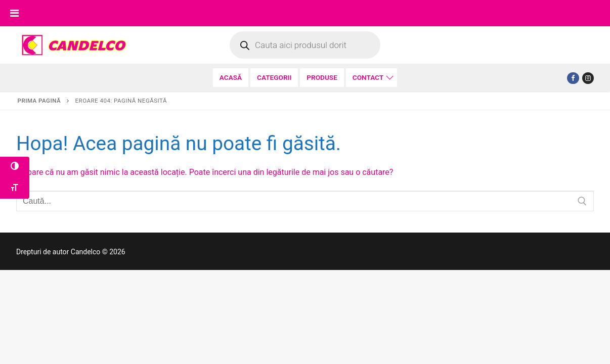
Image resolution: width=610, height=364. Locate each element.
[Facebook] (573, 78)
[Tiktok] (588, 78)
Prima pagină (39, 101)
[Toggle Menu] (14, 13)
